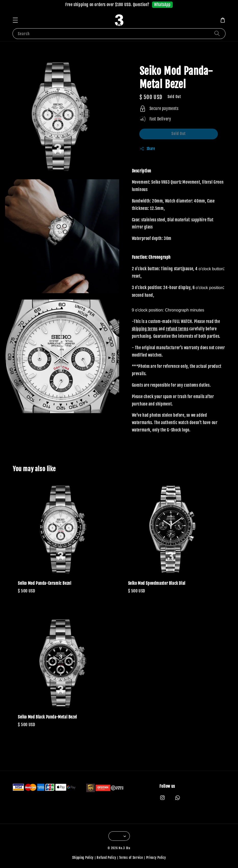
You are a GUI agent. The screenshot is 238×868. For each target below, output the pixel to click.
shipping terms (145, 329)
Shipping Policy (83, 858)
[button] (15, 20)
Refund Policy (106, 858)
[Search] (217, 33)
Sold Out (179, 134)
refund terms (177, 329)
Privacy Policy (156, 858)
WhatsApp (162, 5)
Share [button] (147, 149)
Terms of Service (131, 858)
